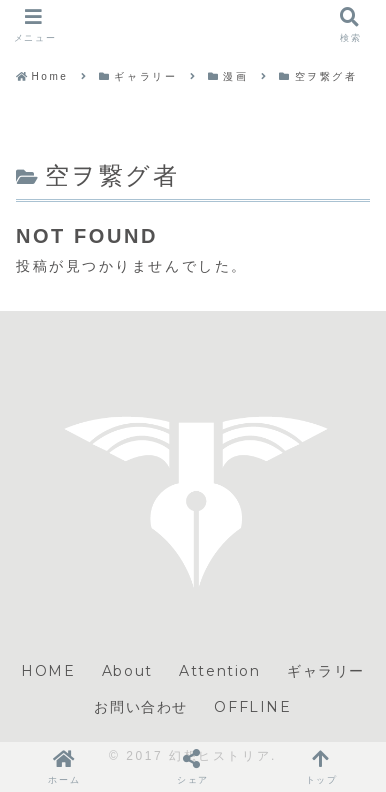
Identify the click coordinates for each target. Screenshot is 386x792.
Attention (219, 671)
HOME (48, 671)
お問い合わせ (141, 707)
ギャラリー (326, 671)
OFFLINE (252, 707)
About (127, 671)
